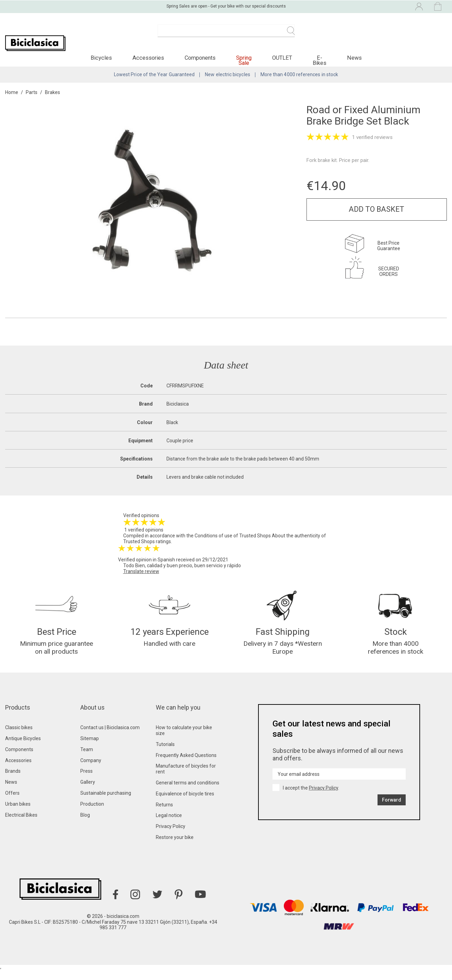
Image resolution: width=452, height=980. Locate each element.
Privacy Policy (171, 836)
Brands (13, 780)
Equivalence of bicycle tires (185, 803)
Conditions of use (213, 542)
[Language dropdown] (361, 6)
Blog (85, 824)
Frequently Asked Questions (186, 765)
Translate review (141, 577)
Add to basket (376, 215)
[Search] (226, 34)
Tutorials (165, 754)
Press (86, 780)
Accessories (18, 770)
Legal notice (169, 825)
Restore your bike (175, 847)
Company (91, 770)
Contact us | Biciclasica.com (110, 737)
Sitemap (90, 748)
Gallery (88, 791)
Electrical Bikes (21, 824)
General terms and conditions (188, 792)
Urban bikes (18, 813)
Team (87, 759)
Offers (12, 802)
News (11, 791)
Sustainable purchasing (106, 802)
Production (92, 813)
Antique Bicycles (23, 748)
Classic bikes (19, 737)
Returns (164, 814)
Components (19, 759)
